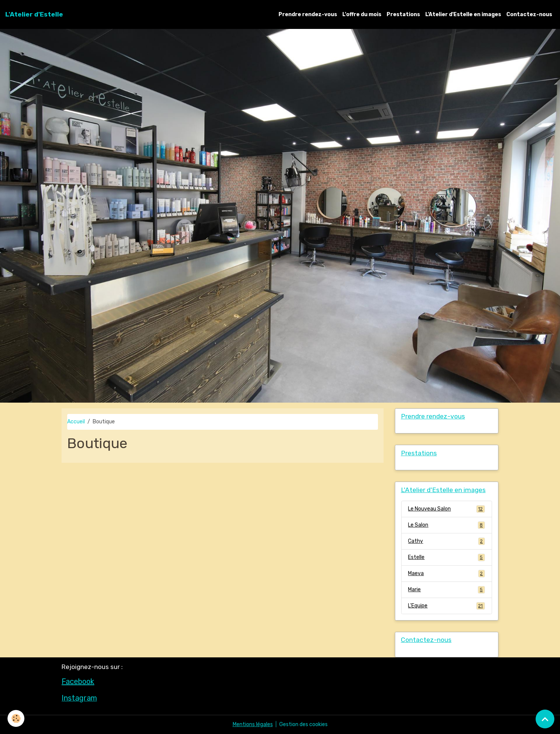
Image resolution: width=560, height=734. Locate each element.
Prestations (403, 14)
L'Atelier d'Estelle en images (463, 14)
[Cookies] (16, 718)
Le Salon (446, 525)
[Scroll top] (545, 719)
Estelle (446, 557)
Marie (446, 590)
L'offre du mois (362, 14)
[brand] (34, 14)
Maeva (446, 574)
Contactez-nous (529, 14)
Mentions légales (253, 724)
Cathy (446, 541)
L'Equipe (446, 606)
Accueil (76, 422)
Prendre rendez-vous (308, 14)
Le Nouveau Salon (446, 509)
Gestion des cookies (303, 724)
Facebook (78, 681)
